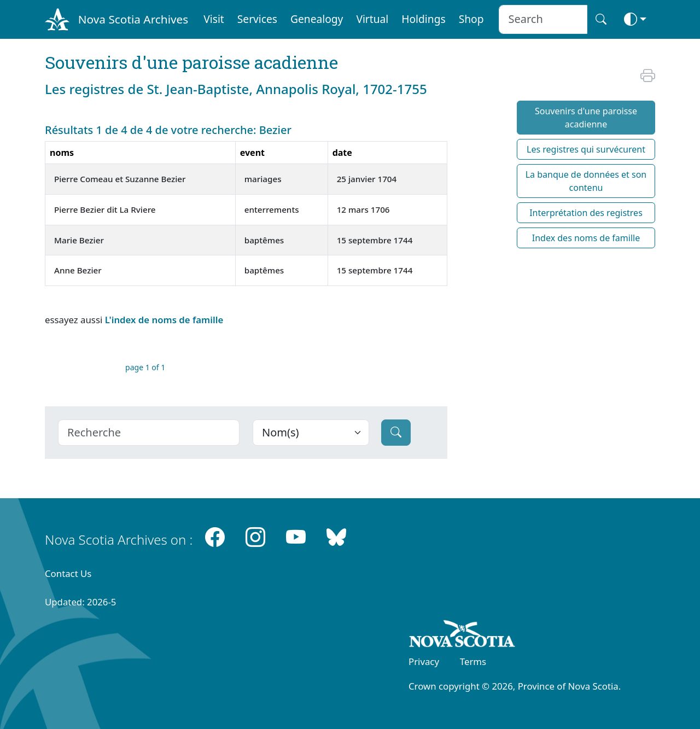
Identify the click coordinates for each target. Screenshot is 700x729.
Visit (214, 19)
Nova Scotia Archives (133, 19)
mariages (263, 179)
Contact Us (68, 573)
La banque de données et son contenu (586, 181)
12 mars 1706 (363, 209)
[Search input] (543, 19)
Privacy (424, 661)
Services (257, 19)
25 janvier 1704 (367, 179)
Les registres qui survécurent (586, 149)
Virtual (372, 19)
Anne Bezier (78, 270)
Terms (473, 661)
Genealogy (317, 19)
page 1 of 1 (145, 367)
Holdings (423, 19)
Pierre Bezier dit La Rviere (105, 209)
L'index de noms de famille (164, 320)
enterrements (272, 209)
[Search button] (601, 19)
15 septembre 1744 (375, 240)
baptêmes (264, 240)
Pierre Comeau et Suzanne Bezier (120, 179)
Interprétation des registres (586, 213)
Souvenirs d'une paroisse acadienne (586, 118)
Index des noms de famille (586, 238)
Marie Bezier (79, 240)
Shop (471, 19)
